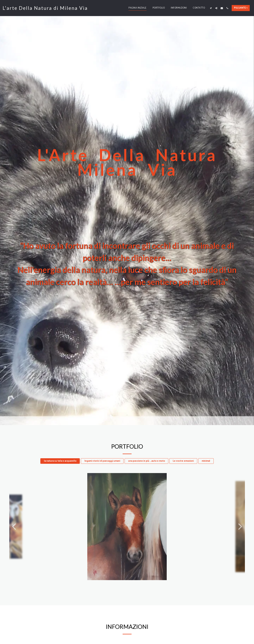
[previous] (15, 527)
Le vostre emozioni (183, 461)
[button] (211, 8)
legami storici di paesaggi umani (102, 461)
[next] (240, 527)
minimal (206, 461)
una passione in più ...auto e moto (147, 461)
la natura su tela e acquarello (60, 461)
